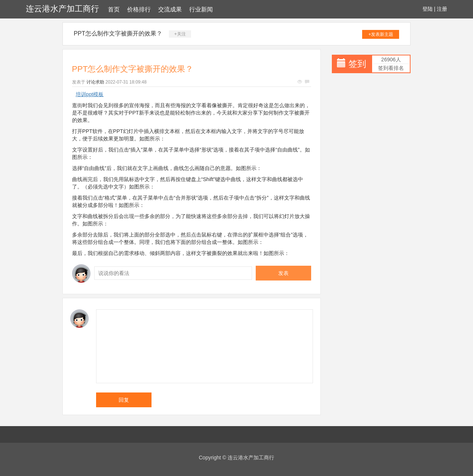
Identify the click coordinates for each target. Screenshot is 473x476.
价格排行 (139, 9)
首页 (114, 9)
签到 (357, 64)
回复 (124, 400)
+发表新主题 (381, 34)
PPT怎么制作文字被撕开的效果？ (118, 33)
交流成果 (170, 9)
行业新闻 (201, 9)
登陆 (428, 9)
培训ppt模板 (90, 94)
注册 (442, 9)
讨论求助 (95, 82)
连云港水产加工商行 (62, 9)
